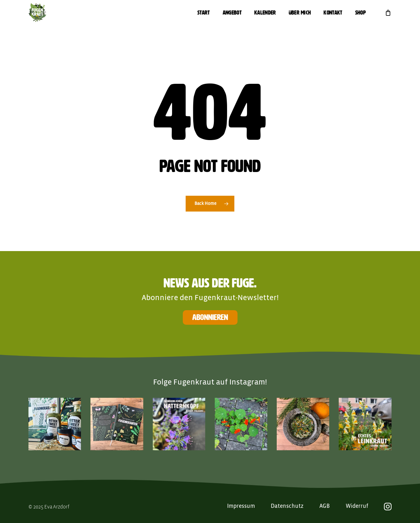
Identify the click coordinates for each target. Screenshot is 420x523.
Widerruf (357, 506)
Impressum (241, 506)
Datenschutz (287, 506)
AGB (325, 506)
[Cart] (388, 13)
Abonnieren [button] (210, 317)
